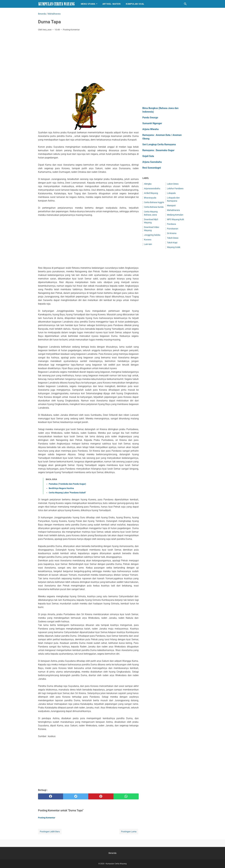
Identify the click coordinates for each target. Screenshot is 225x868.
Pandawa (171, 224)
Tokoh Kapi (172, 243)
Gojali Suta (148, 156)
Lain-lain (148, 244)
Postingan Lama (129, 832)
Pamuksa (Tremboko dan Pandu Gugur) (67, 484)
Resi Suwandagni (152, 168)
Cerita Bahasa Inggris (154, 202)
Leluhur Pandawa (175, 188)
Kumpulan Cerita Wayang (116, 864)
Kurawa (148, 240)
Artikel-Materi (112, 4)
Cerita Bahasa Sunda (154, 207)
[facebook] (51, 796)
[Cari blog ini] (185, 4)
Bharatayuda (150, 198)
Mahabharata (173, 210)
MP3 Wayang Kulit (175, 219)
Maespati (171, 205)
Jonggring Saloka (152, 235)
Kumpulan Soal (135, 4)
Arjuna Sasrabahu (152, 162)
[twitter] (76, 796)
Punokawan (173, 229)
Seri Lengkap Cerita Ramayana (159, 144)
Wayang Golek (174, 247)
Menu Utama (88, 4)
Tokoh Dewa (173, 238)
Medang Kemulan (175, 215)
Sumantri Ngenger (152, 123)
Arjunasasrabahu (152, 188)
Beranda (112, 853)
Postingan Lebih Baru (50, 832)
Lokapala (171, 193)
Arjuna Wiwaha (151, 129)
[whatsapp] (126, 796)
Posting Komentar (71, 30)
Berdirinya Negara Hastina (61, 488)
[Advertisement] (88, 56)
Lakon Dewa (173, 184)
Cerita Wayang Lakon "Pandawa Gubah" (67, 493)
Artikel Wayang (151, 193)
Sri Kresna (172, 233)
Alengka (148, 184)
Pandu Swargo (150, 118)
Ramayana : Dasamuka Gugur (158, 150)
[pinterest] (101, 796)
